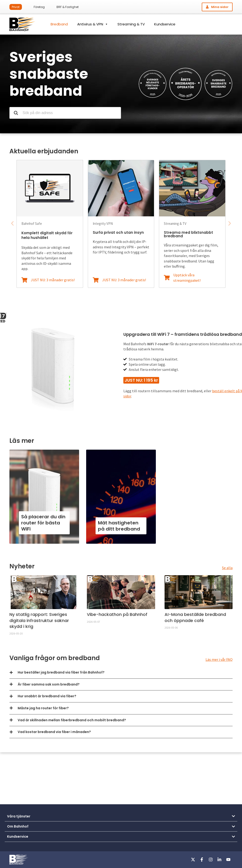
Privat (16, 7)
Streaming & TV (131, 24)
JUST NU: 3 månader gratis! (53, 280)
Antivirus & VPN (93, 24)
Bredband (59, 24)
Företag (39, 7)
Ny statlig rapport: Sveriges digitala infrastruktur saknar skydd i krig (39, 620)
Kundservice (165, 24)
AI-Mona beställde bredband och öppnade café (195, 617)
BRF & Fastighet (68, 7)
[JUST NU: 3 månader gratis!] (24, 280)
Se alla (227, 568)
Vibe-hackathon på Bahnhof (117, 614)
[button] (12, 224)
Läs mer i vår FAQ (219, 659)
